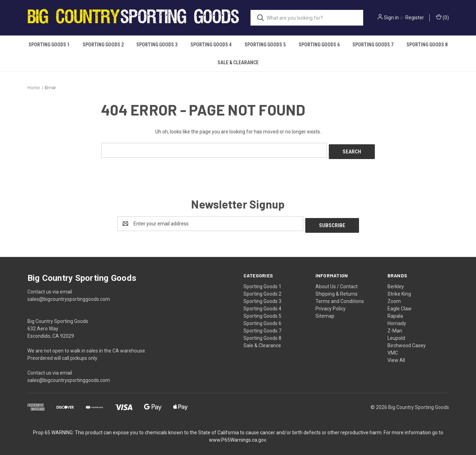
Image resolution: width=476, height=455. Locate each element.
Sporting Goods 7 (373, 45)
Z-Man (395, 327)
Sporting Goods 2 (103, 45)
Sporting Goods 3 (157, 45)
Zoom (394, 298)
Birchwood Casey (407, 342)
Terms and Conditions (340, 298)
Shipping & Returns (337, 290)
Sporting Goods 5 (265, 45)
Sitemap (325, 312)
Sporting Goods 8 (427, 45)
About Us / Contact (337, 283)
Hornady (397, 320)
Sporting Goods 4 (211, 45)
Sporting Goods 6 (319, 45)
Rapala (395, 312)
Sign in (391, 18)
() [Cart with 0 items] (442, 17)
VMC (393, 349)
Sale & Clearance (238, 62)
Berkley (396, 283)
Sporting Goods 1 (49, 45)
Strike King (399, 290)
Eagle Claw (400, 305)
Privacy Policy (331, 305)
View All (396, 357)
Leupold (396, 335)
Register (415, 18)
